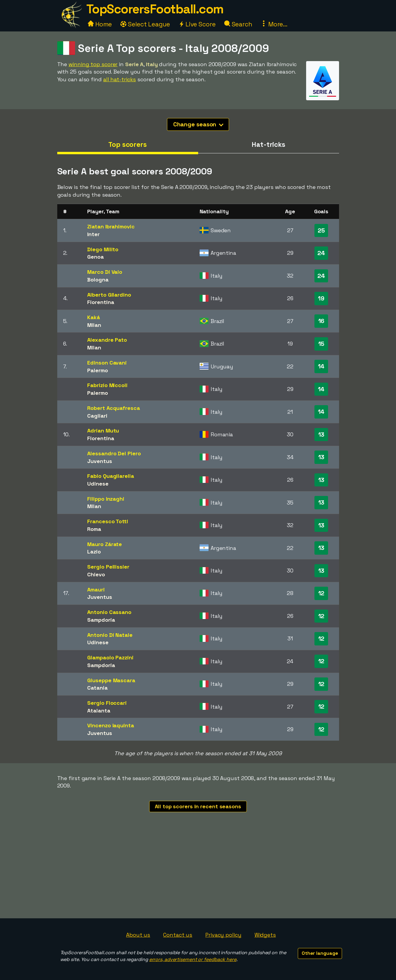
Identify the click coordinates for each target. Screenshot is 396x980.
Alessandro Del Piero (114, 453)
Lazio (94, 552)
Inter (93, 234)
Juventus (100, 461)
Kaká (94, 317)
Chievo (96, 574)
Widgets (265, 935)
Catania (97, 688)
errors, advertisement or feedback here (193, 959)
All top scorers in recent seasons (198, 806)
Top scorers (128, 144)
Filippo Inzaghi (106, 499)
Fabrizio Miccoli (107, 385)
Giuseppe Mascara (111, 680)
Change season (198, 124)
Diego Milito (103, 249)
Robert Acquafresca (113, 408)
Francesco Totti (108, 521)
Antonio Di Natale (110, 635)
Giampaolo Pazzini (110, 657)
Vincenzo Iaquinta (110, 725)
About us (138, 935)
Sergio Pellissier (108, 567)
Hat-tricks (268, 144)
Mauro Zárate (105, 544)
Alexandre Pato (107, 340)
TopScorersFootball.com (155, 9)
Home (100, 24)
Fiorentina (101, 302)
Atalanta (99, 711)
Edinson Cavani (107, 363)
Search (238, 24)
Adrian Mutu (103, 431)
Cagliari (97, 416)
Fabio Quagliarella (110, 476)
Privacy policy (223, 935)
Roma (94, 529)
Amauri (96, 590)
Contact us (178, 935)
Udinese (98, 484)
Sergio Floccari (107, 703)
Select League (145, 24)
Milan (94, 325)
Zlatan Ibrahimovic (111, 226)
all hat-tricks (120, 79)
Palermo (97, 370)
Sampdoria (101, 620)
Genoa (96, 257)
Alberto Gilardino (109, 295)
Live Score (197, 24)
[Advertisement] (198, 874)
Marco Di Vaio (105, 272)
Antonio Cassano (109, 612)
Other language (320, 953)
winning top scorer (93, 64)
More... (274, 24)
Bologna (98, 280)
